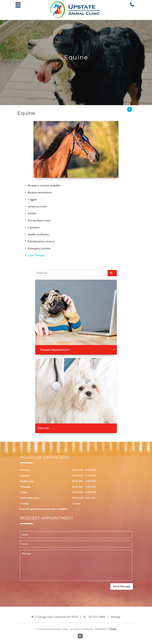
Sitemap (116, 617)
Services (43, 428)
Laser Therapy (36, 255)
